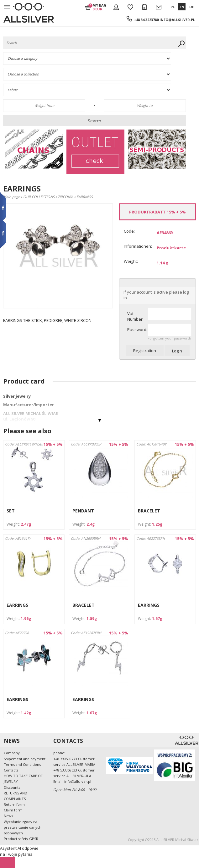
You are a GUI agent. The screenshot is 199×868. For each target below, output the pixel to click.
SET (11, 511)
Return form (14, 804)
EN (182, 7)
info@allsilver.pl (177, 20)
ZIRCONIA (65, 197)
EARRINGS (17, 605)
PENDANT (83, 511)
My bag (99, 7)
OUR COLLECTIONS (39, 197)
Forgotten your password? (169, 338)
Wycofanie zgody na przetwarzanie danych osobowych (23, 827)
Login (177, 351)
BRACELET (149, 511)
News (8, 816)
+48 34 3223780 (146, 20)
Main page (12, 197)
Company (12, 753)
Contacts (11, 770)
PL (173, 7)
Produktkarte (171, 248)
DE (191, 7)
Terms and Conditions (22, 764)
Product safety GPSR (21, 839)
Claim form (13, 810)
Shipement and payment (25, 759)
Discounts (12, 787)
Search (94, 121)
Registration (145, 351)
